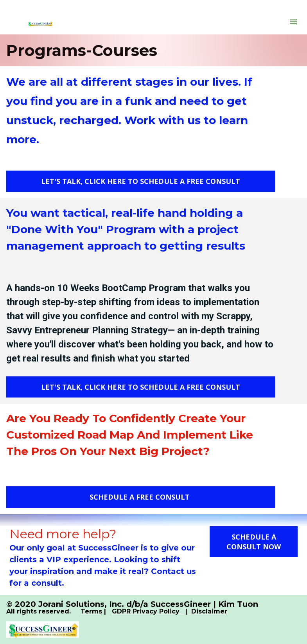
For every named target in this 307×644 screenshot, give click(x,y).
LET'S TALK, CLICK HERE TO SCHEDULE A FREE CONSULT (141, 181)
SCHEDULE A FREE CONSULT (141, 497)
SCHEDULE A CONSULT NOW (254, 542)
